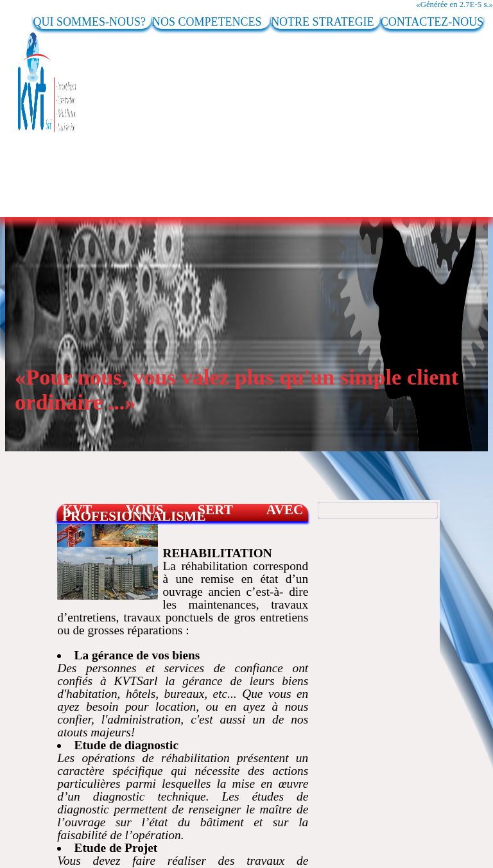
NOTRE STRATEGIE (325, 22)
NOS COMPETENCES (211, 22)
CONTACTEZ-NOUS (432, 22)
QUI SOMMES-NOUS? (93, 22)
